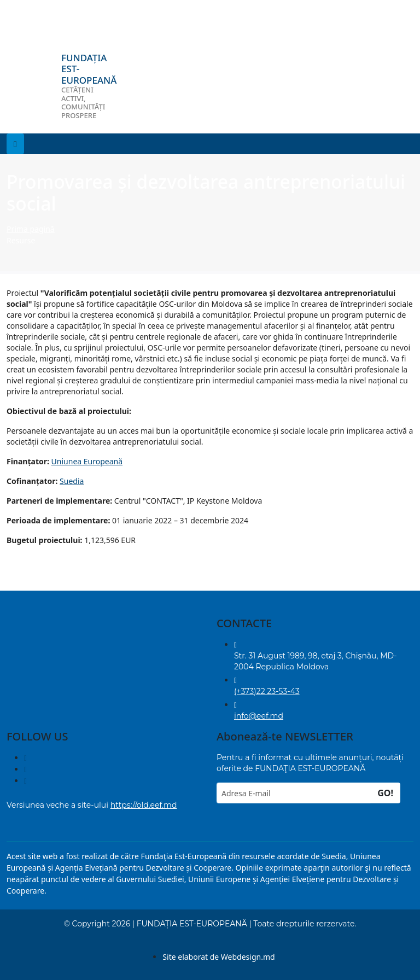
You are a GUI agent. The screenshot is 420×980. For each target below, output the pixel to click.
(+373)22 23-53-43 (267, 691)
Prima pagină (31, 229)
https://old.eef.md (144, 805)
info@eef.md (259, 716)
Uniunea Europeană (87, 461)
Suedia (72, 481)
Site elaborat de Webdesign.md (218, 957)
